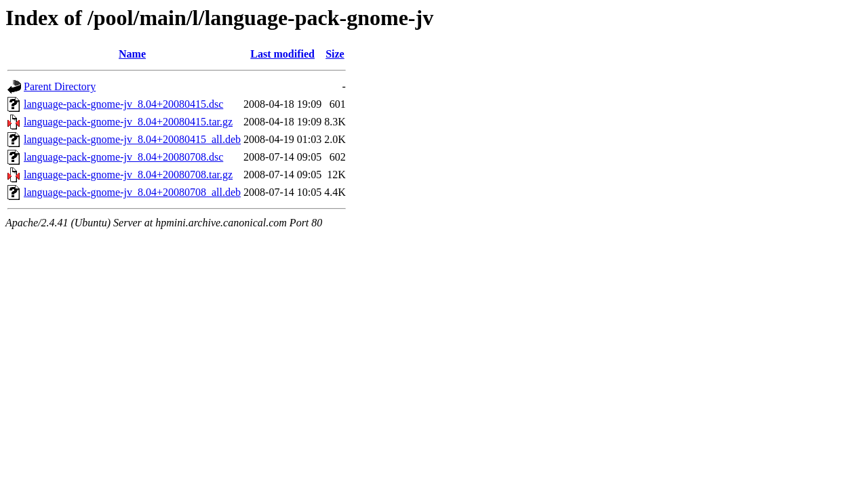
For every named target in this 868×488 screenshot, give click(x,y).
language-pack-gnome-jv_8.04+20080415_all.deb (132, 139)
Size (335, 54)
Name (132, 54)
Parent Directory (60, 86)
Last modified (282, 54)
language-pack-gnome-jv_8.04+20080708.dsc (123, 157)
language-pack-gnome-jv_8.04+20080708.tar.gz (128, 175)
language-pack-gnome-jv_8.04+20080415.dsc (123, 104)
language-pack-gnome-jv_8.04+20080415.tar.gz (128, 122)
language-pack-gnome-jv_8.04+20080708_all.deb (132, 192)
